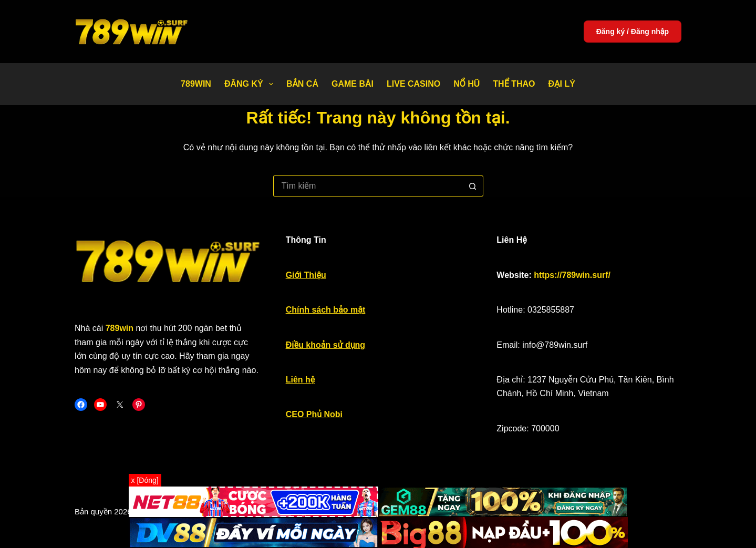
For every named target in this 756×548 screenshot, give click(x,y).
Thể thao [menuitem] (514, 84)
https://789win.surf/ (572, 275)
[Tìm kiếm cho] (368, 186)
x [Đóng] (145, 480)
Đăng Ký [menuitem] (251, 84)
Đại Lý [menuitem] (562, 84)
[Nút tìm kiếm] (473, 186)
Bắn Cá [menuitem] (302, 84)
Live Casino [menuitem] (413, 84)
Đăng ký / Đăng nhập (633, 32)
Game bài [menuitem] (353, 84)
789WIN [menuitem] (196, 84)
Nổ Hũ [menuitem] (467, 84)
